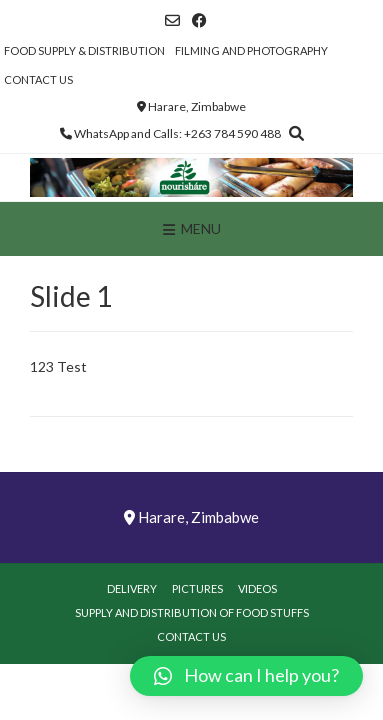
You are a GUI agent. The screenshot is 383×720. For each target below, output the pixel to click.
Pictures (197, 588)
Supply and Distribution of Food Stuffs (192, 612)
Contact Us (38, 79)
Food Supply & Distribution (84, 50)
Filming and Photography (251, 50)
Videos (257, 588)
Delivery (132, 588)
